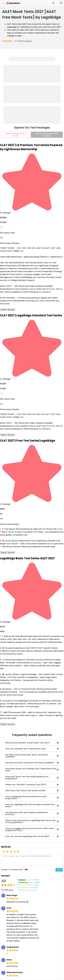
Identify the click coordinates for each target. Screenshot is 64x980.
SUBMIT (59, 870)
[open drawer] (3, 3)
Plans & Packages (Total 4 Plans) (15, 135)
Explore (4, 310)
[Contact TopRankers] (53, 3)
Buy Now (11, 310)
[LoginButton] (61, 3)
